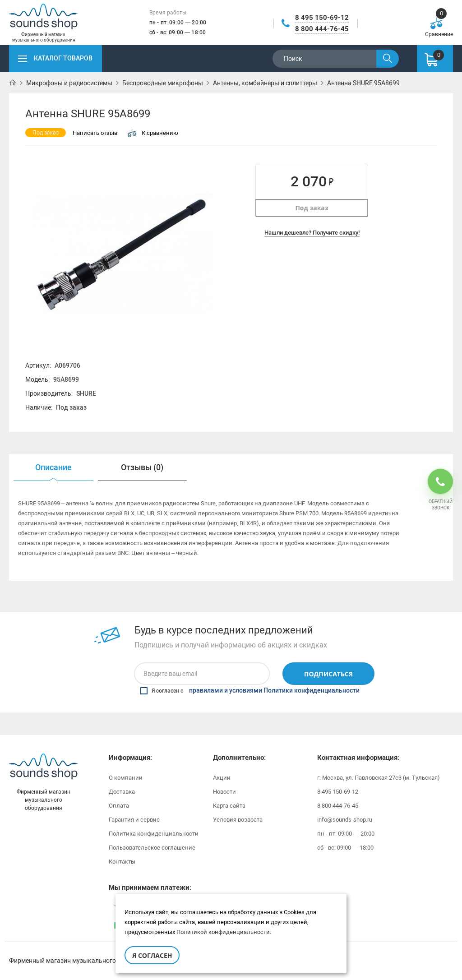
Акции (222, 778)
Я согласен (152, 955)
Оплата (119, 806)
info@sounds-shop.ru (345, 820)
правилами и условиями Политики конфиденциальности (274, 691)
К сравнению (153, 133)
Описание (53, 467)
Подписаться (328, 674)
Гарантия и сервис (134, 820)
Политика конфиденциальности (154, 834)
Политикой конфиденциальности (223, 932)
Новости (224, 792)
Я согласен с (250, 691)
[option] (53, 468)
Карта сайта (229, 806)
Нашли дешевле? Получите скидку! (312, 233)
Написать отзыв (95, 133)
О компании (126, 778)
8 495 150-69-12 (322, 18)
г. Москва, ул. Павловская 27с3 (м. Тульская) (379, 778)
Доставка (122, 792)
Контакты (122, 862)
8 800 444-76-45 (322, 29)
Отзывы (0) (142, 467)
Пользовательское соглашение (152, 848)
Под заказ (312, 208)
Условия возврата (238, 820)
